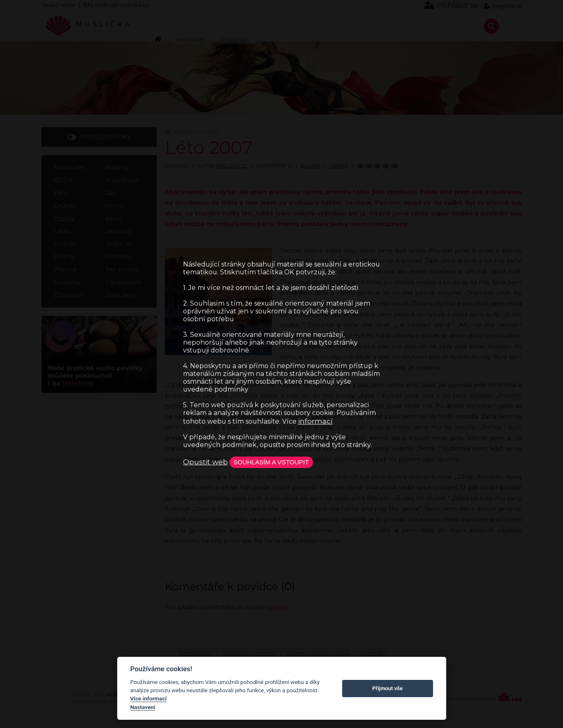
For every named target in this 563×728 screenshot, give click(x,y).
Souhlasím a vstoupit (277, 462)
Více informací (149, 698)
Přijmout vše (387, 688)
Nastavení (143, 707)
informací (315, 420)
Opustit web (205, 462)
